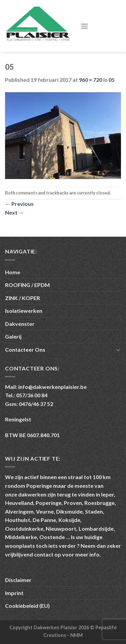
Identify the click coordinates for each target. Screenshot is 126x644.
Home (13, 272)
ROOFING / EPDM (27, 285)
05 (112, 80)
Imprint (14, 593)
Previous (19, 204)
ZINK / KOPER (23, 298)
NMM (76, 635)
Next (14, 212)
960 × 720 (91, 80)
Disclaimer (18, 580)
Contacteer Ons (25, 349)
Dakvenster (20, 324)
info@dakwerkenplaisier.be (52, 387)
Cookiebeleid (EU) (27, 606)
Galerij (13, 336)
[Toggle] (118, 350)
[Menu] (84, 26)
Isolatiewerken (24, 311)
